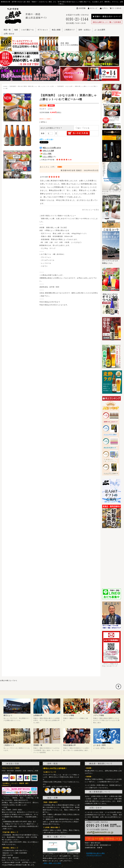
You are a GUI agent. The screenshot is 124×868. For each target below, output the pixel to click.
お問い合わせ (9, 34)
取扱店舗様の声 (70, 745)
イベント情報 (69, 715)
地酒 (16, 30)
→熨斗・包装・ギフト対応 (52, 863)
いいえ (86, 128)
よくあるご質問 (99, 745)
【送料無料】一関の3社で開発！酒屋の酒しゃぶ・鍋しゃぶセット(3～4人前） (32, 86)
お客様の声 (38, 715)
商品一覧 (7, 30)
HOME (5, 86)
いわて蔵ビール (28, 30)
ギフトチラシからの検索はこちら (111, 261)
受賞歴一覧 (38, 745)
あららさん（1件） (48, 167)
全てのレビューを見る (91, 210)
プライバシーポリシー (94, 855)
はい (78, 128)
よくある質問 (100, 30)
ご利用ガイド (69, 30)
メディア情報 (99, 715)
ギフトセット (43, 30)
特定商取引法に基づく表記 (96, 853)
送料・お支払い (85, 30)
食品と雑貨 (56, 30)
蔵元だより (8, 715)
